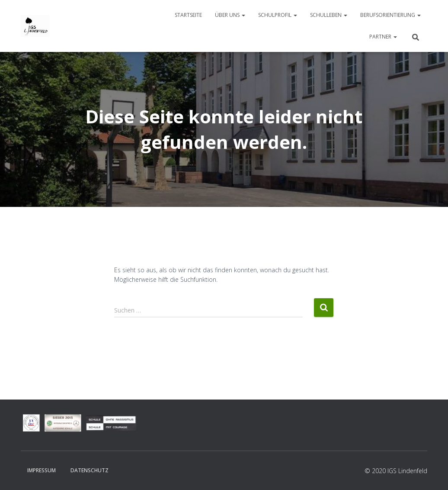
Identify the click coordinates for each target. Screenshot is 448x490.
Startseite (188, 15)
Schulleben (329, 15)
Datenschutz (90, 470)
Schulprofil (278, 15)
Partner (383, 37)
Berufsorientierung (390, 15)
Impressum (42, 470)
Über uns (230, 15)
